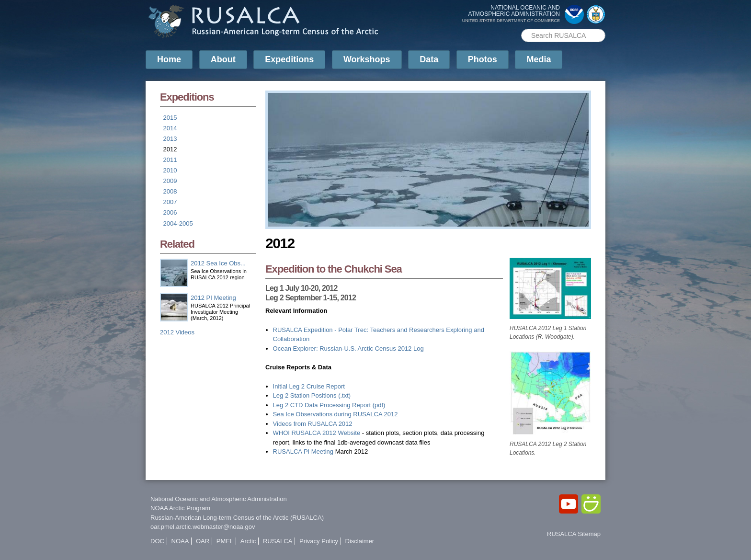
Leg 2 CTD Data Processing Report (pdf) (329, 405)
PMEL (225, 541)
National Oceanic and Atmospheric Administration (219, 499)
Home (169, 59)
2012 (170, 149)
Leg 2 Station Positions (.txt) (312, 395)
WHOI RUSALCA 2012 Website (317, 433)
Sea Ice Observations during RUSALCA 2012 (336, 414)
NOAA (180, 541)
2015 (170, 118)
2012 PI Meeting (213, 298)
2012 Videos (177, 332)
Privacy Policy (319, 541)
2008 (170, 191)
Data (429, 59)
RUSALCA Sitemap (574, 534)
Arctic (248, 541)
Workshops (367, 59)
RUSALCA (278, 541)
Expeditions (289, 59)
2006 (170, 212)
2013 (170, 139)
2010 (170, 170)
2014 (170, 128)
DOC (157, 541)
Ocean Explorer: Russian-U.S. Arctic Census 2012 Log (348, 349)
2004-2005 (178, 223)
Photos (483, 59)
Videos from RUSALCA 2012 (313, 424)
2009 (170, 181)
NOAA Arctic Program (180, 508)
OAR (203, 541)
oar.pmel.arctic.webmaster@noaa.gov (203, 527)
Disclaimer (360, 541)
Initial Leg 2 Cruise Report (309, 386)
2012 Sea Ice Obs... (218, 263)
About (223, 59)
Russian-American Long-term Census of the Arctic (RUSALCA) (237, 518)
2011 (170, 160)
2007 (170, 202)
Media (539, 59)
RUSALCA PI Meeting (304, 451)
